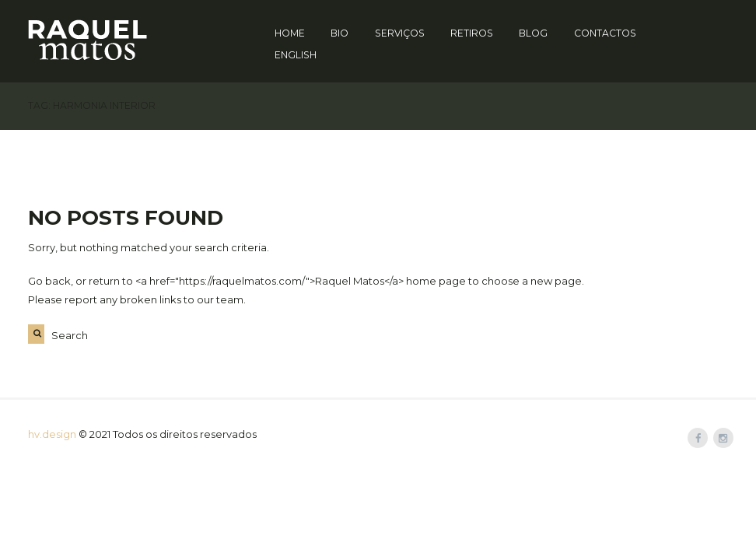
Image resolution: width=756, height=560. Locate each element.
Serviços (400, 33)
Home (290, 33)
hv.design (52, 434)
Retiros (472, 33)
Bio (339, 33)
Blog (533, 33)
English (296, 55)
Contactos (605, 33)
